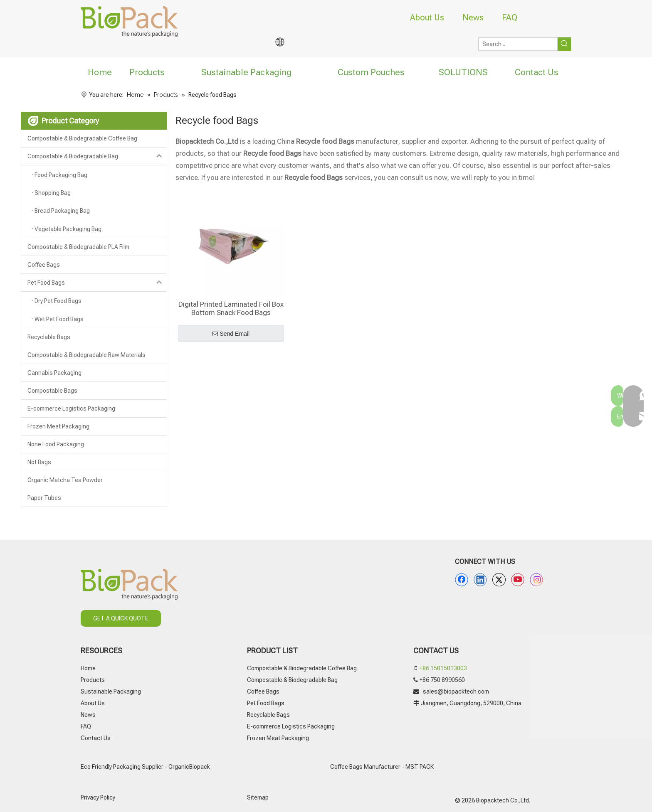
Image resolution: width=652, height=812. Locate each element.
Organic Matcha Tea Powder (65, 480)
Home (88, 668)
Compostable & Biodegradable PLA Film (78, 247)
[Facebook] (462, 580)
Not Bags (39, 462)
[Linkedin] (480, 580)
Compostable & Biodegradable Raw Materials (86, 355)
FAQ (510, 17)
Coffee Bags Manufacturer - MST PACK (382, 767)
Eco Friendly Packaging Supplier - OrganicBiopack (145, 767)
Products (93, 680)
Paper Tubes (44, 498)
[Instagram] (536, 580)
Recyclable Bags (49, 337)
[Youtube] (518, 580)
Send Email (231, 334)
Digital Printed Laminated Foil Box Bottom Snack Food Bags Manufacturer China (231, 308)
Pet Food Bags (97, 283)
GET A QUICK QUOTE (121, 618)
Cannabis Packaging (54, 373)
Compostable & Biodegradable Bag (97, 156)
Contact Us (96, 738)
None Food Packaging (56, 444)
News (473, 17)
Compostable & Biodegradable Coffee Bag (82, 138)
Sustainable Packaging (111, 691)
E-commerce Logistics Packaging (71, 408)
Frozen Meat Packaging (58, 426)
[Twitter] (499, 580)
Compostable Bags (52, 391)
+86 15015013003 (443, 668)
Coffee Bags (44, 265)
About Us (427, 17)
